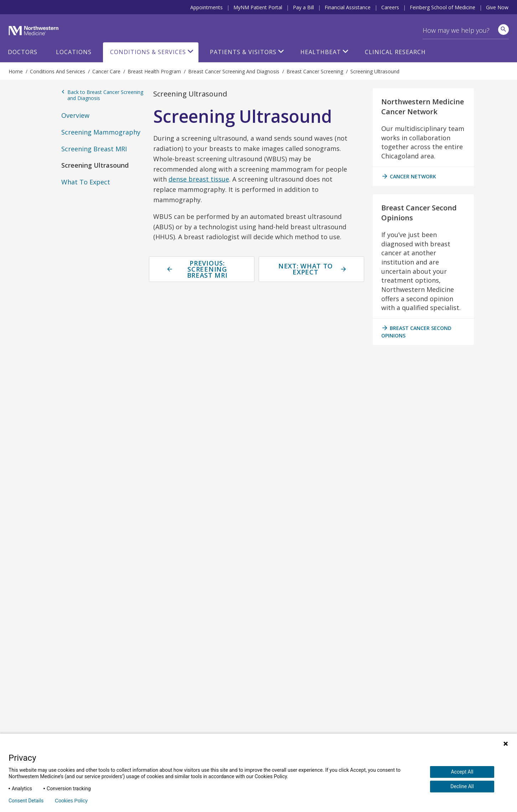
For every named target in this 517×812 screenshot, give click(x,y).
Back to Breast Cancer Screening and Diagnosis (102, 95)
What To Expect (86, 182)
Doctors (23, 52)
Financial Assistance (348, 7)
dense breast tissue (199, 179)
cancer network (409, 176)
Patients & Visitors (243, 52)
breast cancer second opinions (416, 332)
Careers (390, 7)
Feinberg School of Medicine (443, 7)
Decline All (462, 786)
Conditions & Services (148, 52)
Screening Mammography (101, 132)
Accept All (462, 772)
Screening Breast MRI (94, 149)
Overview (75, 115)
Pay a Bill (303, 7)
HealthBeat (321, 52)
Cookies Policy (71, 801)
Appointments (206, 7)
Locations (74, 52)
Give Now (497, 7)
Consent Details (26, 801)
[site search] (503, 30)
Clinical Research (395, 52)
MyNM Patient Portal (258, 7)
